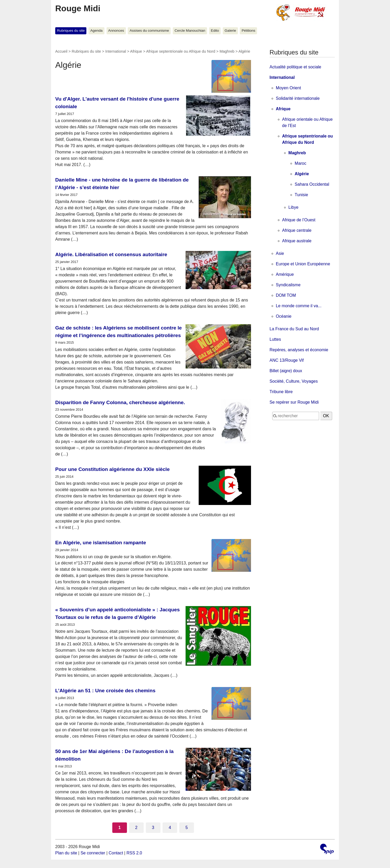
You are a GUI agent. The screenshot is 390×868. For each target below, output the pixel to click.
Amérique (285, 274)
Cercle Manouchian (190, 31)
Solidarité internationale (298, 98)
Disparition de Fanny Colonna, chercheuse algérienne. (120, 402)
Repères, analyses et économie (299, 350)
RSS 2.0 (134, 853)
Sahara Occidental (312, 184)
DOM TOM (286, 295)
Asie (280, 253)
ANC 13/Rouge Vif (287, 360)
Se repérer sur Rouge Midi (294, 402)
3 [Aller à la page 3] (153, 828)
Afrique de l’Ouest (299, 220)
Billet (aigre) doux (286, 371)
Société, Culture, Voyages (294, 381)
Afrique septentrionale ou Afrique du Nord (181, 51)
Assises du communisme (149, 31)
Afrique (136, 51)
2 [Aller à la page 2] (136, 828)
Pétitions (248, 31)
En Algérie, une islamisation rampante (101, 543)
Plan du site (66, 853)
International (116, 51)
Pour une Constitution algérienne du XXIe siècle (112, 469)
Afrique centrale (297, 230)
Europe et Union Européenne (303, 264)
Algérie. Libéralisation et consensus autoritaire (111, 254)
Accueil (61, 51)
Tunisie (301, 195)
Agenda (96, 31)
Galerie (230, 31)
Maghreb (227, 51)
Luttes (275, 339)
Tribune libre (281, 392)
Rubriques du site (71, 31)
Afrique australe (297, 241)
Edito (215, 31)
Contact (116, 853)
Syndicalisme (288, 285)
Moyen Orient (288, 88)
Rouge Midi (78, 8)
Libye (293, 207)
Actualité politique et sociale (295, 67)
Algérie (302, 174)
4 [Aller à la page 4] (170, 828)
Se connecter (93, 853)
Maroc (300, 163)
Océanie (284, 316)
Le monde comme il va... (299, 306)
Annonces (116, 31)
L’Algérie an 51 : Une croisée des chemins (105, 691)
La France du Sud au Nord (294, 329)
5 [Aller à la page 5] (186, 828)
